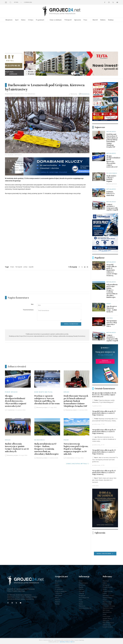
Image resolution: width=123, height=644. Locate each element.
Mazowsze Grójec (108, 608)
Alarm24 (95, 20)
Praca (85, 20)
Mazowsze (82, 606)
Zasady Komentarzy (79, 336)
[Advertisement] (61, 37)
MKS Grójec (106, 610)
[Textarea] (59, 315)
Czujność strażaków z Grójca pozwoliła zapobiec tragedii (112, 207)
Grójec (66, 392)
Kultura (23, 20)
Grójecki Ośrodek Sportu (108, 588)
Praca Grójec (107, 616)
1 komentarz (10, 410)
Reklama (103, 20)
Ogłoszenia (77, 20)
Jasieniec (82, 593)
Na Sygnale (106, 585)
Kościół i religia (107, 604)
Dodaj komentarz (71, 324)
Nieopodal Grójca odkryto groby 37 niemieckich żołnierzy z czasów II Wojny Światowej (112, 270)
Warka (81, 604)
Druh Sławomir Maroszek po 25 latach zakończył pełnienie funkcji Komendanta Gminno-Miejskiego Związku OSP (76, 401)
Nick (32, 304)
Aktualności (9, 20)
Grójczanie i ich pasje (109, 606)
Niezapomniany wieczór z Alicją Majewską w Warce (112, 323)
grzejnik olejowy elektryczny (107, 620)
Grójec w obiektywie (56, 20)
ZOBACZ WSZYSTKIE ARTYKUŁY (78, 464)
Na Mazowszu (40, 440)
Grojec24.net (9, 94)
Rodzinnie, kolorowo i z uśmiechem (111, 194)
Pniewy (66, 440)
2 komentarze (69, 458)
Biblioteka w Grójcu (108, 596)
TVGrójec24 (68, 20)
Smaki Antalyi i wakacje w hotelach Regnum (111, 179)
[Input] (59, 305)
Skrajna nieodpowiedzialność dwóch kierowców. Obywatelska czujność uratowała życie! (16, 401)
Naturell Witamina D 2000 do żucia (108, 624)
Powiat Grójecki (11, 392)
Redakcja (111, 20)
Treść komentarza (28, 310)
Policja (105, 583)
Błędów (81, 587)
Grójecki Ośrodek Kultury (108, 592)
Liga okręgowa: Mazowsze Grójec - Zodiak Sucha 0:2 (112, 309)
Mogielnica (82, 596)
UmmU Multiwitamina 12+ (85, 609)
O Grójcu (31, 20)
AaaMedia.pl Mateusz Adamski (67, 642)
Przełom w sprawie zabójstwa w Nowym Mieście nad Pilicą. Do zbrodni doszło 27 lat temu (47, 400)
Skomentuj (74, 94)
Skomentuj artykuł (41, 407)
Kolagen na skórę (108, 627)
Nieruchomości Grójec (107, 613)
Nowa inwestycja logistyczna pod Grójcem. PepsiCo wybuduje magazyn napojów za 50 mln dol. (76, 449)
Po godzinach (40, 20)
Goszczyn (82, 591)
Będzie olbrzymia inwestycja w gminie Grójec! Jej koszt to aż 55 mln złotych (17, 448)
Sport (17, 20)
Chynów (81, 589)
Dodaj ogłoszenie (105, 554)
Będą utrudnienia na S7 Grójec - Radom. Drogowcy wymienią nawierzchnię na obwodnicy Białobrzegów (47, 449)
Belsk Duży (82, 585)
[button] (6, 2)
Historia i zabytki (107, 602)
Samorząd (106, 581)
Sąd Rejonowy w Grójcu (108, 599)
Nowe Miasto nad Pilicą (43, 392)
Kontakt (57, 604)
